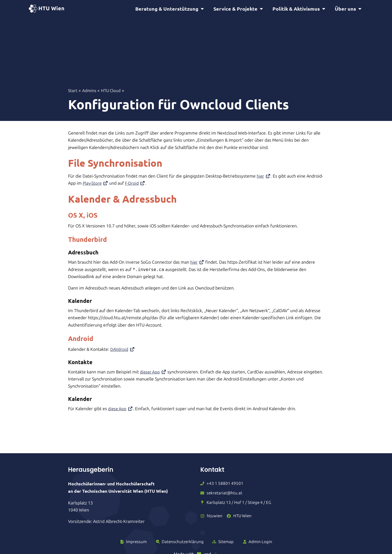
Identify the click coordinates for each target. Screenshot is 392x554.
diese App (121, 410)
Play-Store (96, 184)
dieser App (154, 373)
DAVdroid (123, 350)
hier (264, 177)
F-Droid (137, 184)
